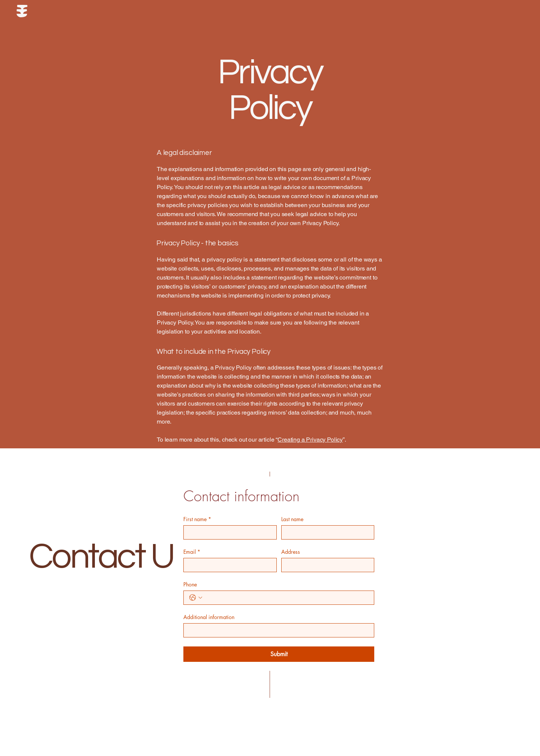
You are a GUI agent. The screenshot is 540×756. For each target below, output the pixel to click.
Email (192, 552)
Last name (292, 519)
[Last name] (326, 532)
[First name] (228, 532)
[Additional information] (277, 630)
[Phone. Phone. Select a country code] (196, 598)
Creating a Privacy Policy (310, 440)
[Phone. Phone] (286, 598)
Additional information (209, 617)
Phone (190, 584)
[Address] (326, 565)
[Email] (228, 565)
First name (197, 519)
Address (291, 552)
